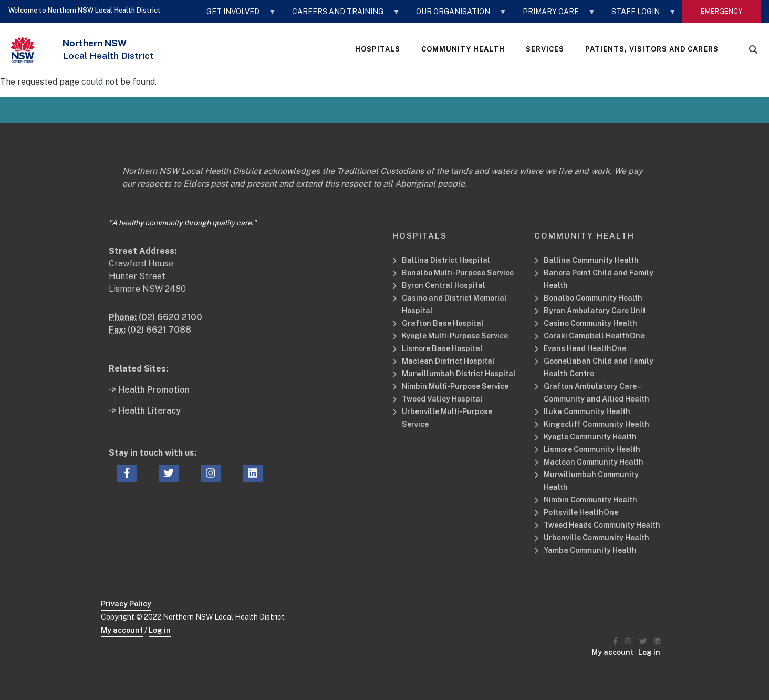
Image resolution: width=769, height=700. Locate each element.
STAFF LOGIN (639, 15)
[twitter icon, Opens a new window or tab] (169, 473)
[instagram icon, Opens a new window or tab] (211, 473)
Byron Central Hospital (444, 285)
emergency (721, 11)
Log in (160, 630)
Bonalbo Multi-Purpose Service (458, 273)
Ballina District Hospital (446, 260)
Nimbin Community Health (590, 500)
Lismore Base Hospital (442, 348)
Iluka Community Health (587, 411)
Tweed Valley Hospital (442, 399)
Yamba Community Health (590, 550)
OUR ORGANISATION (456, 15)
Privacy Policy (126, 604)
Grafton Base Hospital (443, 323)
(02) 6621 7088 (159, 330)
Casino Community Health (590, 323)
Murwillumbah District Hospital (459, 374)
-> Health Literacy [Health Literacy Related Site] (145, 411)
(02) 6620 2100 (170, 317)
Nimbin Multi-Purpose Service (455, 386)
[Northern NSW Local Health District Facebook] (615, 641)
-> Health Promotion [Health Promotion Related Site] (149, 390)
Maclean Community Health (594, 462)
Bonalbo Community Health (593, 298)
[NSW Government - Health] (23, 50)
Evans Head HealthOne (585, 348)
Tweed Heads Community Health (602, 525)
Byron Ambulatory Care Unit (595, 311)
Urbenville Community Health (596, 538)
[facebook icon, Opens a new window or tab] (127, 473)
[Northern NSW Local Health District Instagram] (628, 641)
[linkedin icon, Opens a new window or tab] (253, 473)
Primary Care (554, 15)
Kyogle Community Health (590, 437)
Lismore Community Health (592, 449)
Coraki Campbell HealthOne (594, 336)
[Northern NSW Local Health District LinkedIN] (657, 641)
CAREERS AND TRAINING (341, 15)
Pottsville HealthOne (581, 512)
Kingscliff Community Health (596, 424)
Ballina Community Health (591, 260)
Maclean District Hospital (448, 361)
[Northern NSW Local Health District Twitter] (643, 641)
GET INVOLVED (236, 15)
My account (122, 630)
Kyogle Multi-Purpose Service (455, 336)
